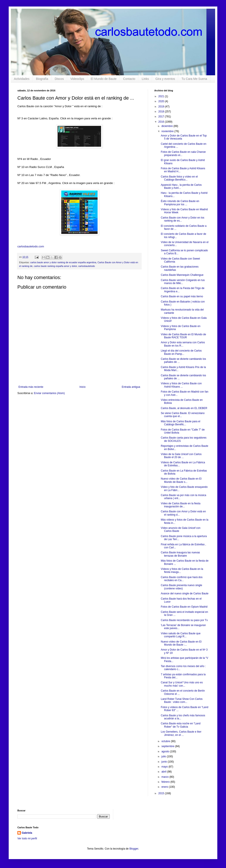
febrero (166, 782)
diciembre (167, 126)
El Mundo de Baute (104, 79)
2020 (162, 101)
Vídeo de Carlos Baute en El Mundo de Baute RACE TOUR (183, 336)
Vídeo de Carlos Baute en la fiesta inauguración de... (181, 505)
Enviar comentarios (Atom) (49, 393)
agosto (166, 751)
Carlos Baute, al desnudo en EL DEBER (184, 408)
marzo (165, 777)
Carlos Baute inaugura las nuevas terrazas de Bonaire (180, 554)
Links (145, 79)
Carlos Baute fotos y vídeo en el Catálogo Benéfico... (179, 178)
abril (164, 772)
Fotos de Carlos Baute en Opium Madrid (184, 607)
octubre (166, 741)
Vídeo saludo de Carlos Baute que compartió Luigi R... (181, 635)
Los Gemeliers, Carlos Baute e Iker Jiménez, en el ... (181, 733)
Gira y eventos (165, 79)
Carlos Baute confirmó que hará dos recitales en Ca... (182, 579)
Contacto (129, 79)
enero (165, 787)
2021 (162, 96)
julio (164, 756)
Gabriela (27, 833)
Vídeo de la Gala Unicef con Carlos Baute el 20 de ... (181, 456)
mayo (165, 767)
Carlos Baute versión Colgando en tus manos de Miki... (183, 282)
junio (165, 762)
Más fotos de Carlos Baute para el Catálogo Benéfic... (180, 423)
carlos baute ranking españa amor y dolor (55, 266)
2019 (162, 107)
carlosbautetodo (87, 266)
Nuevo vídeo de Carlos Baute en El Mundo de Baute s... (181, 480)
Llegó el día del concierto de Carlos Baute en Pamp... (181, 352)
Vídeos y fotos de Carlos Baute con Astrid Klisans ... (181, 385)
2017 (162, 117)
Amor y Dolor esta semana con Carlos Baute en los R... (183, 344)
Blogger (134, 849)
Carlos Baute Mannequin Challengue (182, 275)
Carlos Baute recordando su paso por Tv (184, 620)
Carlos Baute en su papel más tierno (182, 296)
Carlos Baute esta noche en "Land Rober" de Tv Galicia (181, 725)
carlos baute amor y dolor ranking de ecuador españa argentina (63, 262)
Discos (59, 79)
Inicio (83, 387)
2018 (162, 112)
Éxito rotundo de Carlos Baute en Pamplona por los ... (180, 203)
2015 (162, 793)
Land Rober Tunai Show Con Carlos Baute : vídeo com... (182, 700)
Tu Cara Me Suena (194, 79)
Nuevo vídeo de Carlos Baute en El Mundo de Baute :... (181, 643)
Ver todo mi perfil (27, 838)
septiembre (168, 746)
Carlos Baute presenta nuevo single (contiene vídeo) (181, 587)
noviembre (168, 131)
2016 (162, 122)
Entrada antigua (131, 387)
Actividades (22, 79)
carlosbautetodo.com (31, 246)
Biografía (42, 79)
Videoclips (77, 79)
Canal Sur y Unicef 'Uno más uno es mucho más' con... (182, 684)
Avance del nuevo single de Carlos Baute (185, 593)
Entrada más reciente (31, 387)
